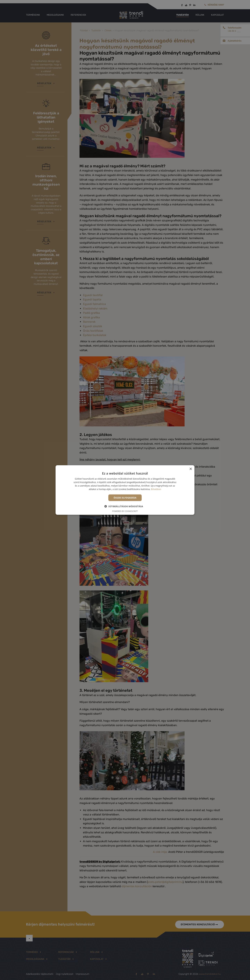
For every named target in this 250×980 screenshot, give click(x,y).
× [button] (191, 469)
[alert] (125, 490)
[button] (125, 506)
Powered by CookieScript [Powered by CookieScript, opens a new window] (125, 511)
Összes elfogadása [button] (125, 498)
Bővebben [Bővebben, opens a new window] (156, 489)
